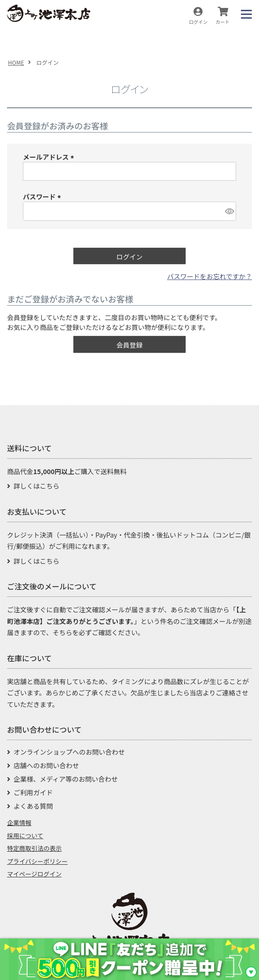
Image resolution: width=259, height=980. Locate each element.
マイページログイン (34, 874)
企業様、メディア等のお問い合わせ (66, 779)
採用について (25, 836)
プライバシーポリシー (37, 861)
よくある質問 (33, 806)
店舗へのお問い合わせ (46, 765)
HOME (16, 62)
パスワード (43, 196)
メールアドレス (50, 157)
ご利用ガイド (33, 792)
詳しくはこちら (36, 486)
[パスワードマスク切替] (229, 211)
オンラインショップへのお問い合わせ (69, 752)
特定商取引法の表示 (34, 848)
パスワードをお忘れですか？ (209, 276)
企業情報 (19, 822)
